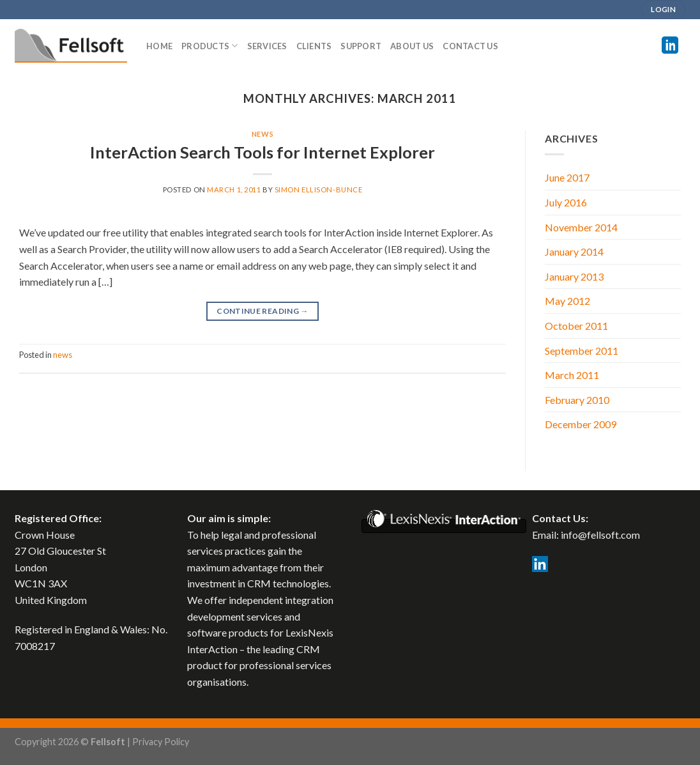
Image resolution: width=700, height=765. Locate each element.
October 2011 (576, 326)
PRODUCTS (210, 46)
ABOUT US (412, 46)
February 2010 (577, 400)
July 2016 (566, 202)
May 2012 (567, 301)
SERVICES (267, 46)
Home (159, 46)
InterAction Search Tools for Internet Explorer (262, 152)
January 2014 (574, 251)
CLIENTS (314, 46)
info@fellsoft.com (600, 535)
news (262, 134)
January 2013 (574, 276)
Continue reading (262, 311)
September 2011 (582, 351)
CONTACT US (470, 46)
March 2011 (572, 375)
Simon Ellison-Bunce (319, 189)
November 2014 (581, 227)
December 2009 (581, 424)
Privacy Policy (161, 742)
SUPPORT (361, 46)
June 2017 (567, 177)
